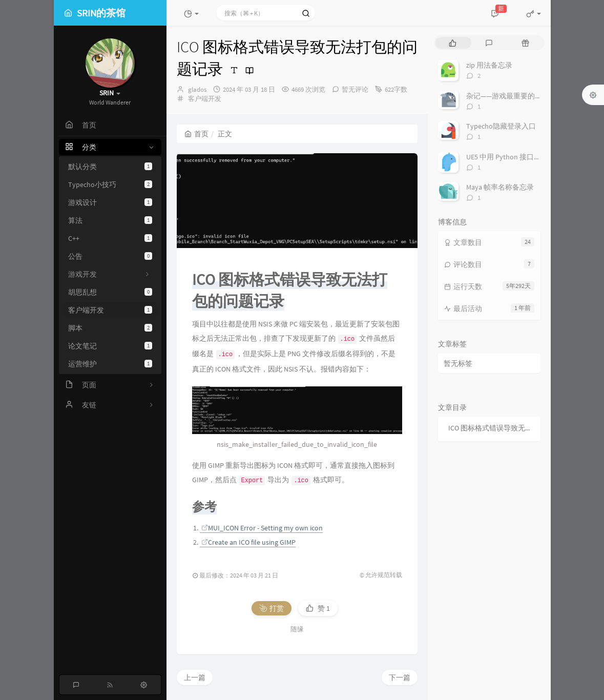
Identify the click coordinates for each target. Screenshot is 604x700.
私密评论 (380, 583)
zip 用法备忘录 (489, 65)
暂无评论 (355, 89)
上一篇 (195, 417)
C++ (110, 238)
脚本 (110, 328)
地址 (351, 607)
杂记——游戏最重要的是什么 (511, 96)
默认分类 (110, 167)
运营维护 (110, 364)
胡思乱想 (110, 292)
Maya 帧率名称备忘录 (500, 187)
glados (197, 89)
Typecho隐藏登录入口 (501, 126)
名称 (187, 607)
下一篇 (400, 417)
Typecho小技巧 (110, 184)
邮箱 (270, 607)
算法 (110, 220)
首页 (196, 134)
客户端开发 (110, 310)
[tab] (453, 43)
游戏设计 (110, 202)
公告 (110, 256)
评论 (187, 498)
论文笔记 (110, 346)
